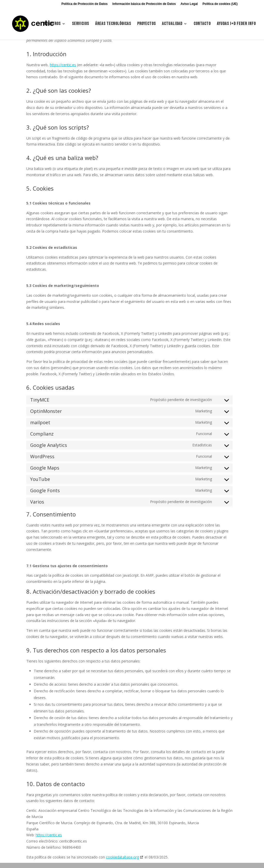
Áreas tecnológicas (113, 24)
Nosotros (52, 24)
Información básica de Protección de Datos (144, 4)
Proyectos (146, 24)
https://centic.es (63, 65)
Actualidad (172, 24)
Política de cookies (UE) (220, 4)
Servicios (80, 24)
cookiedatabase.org (122, 857)
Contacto (202, 24)
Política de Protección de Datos (84, 4)
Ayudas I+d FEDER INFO (236, 24)
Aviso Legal (189, 4)
